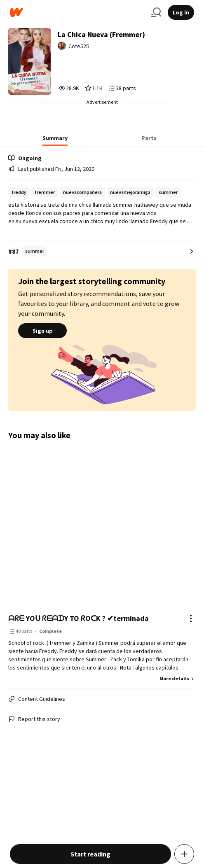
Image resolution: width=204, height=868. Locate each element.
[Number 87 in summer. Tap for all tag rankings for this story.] (102, 251)
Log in (181, 12)
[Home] (77, 13)
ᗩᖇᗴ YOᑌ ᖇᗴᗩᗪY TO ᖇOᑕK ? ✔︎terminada (79, 618)
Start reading (90, 854)
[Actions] (191, 618)
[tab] (55, 140)
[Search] (156, 12)
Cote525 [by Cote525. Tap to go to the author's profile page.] (79, 46)
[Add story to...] (184, 854)
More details (178, 678)
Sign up (42, 331)
